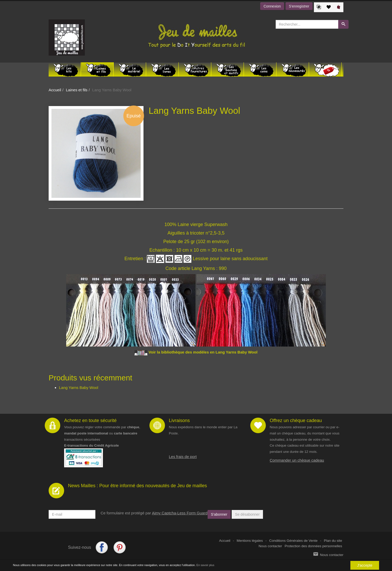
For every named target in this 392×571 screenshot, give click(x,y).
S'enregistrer (299, 6)
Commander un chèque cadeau (297, 460)
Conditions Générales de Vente (293, 541)
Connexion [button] (272, 6)
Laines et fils (77, 90)
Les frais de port (183, 457)
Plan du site (333, 541)
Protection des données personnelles (313, 546)
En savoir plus (205, 565)
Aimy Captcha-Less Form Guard (180, 513)
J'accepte (365, 565)
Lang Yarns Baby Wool (79, 388)
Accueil (55, 90)
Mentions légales (250, 541)
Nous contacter (270, 546)
